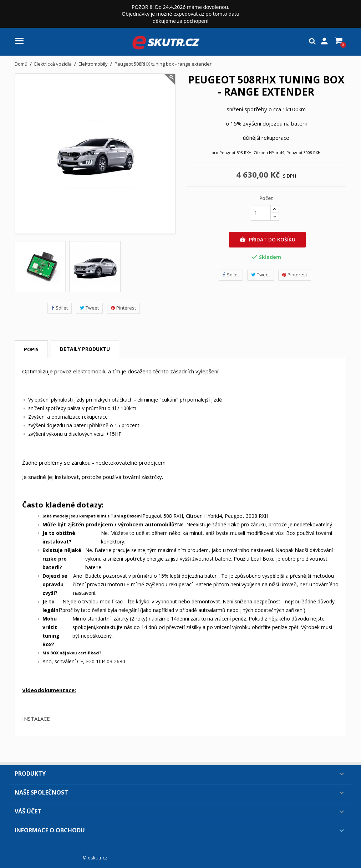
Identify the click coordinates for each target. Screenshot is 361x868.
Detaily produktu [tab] (85, 349)
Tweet (89, 308)
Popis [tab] (31, 349)
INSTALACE (36, 719)
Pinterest (123, 308)
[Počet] (261, 213)
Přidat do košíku (267, 240)
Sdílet (60, 308)
